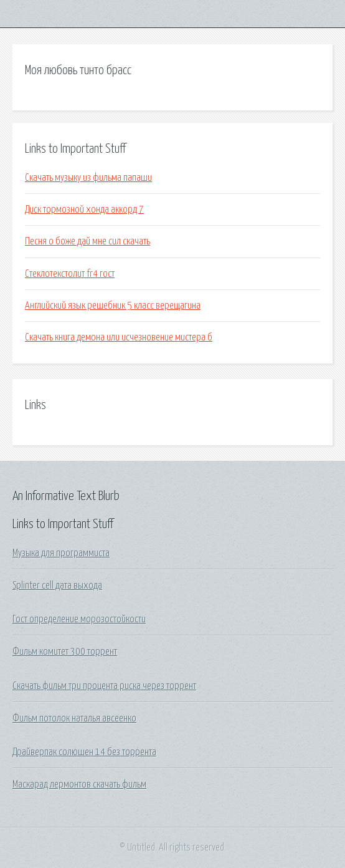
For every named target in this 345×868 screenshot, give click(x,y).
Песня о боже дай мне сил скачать (87, 241)
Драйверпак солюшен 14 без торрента (84, 752)
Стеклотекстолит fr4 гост (70, 274)
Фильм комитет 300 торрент (65, 652)
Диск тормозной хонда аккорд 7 (84, 210)
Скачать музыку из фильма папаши (88, 178)
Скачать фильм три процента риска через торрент (104, 686)
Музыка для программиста (61, 553)
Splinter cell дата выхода (57, 586)
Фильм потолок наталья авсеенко (74, 718)
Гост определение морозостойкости (79, 619)
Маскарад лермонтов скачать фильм (79, 784)
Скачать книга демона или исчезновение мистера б (119, 337)
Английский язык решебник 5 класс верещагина (113, 306)
